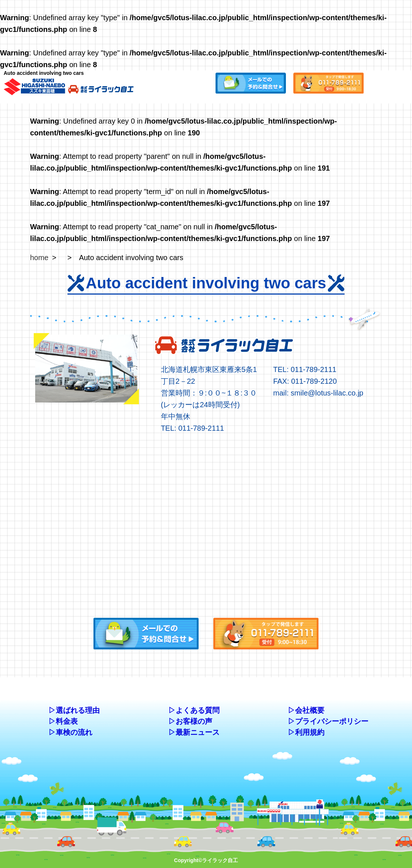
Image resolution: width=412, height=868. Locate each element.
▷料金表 (63, 721)
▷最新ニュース (194, 732)
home (39, 258)
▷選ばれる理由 (74, 710)
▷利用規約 (306, 732)
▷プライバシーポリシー (328, 721)
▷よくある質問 (194, 710)
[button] (251, 82)
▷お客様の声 (190, 721)
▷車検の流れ (70, 732)
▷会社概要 (306, 710)
